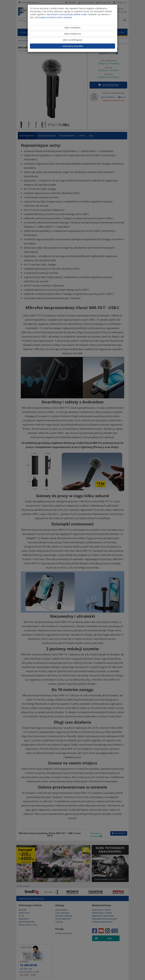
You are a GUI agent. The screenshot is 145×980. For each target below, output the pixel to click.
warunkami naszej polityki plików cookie (67, 14)
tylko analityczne (73, 34)
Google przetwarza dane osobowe (55, 17)
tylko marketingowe (72, 40)
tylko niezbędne (72, 28)
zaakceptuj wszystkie (73, 46)
